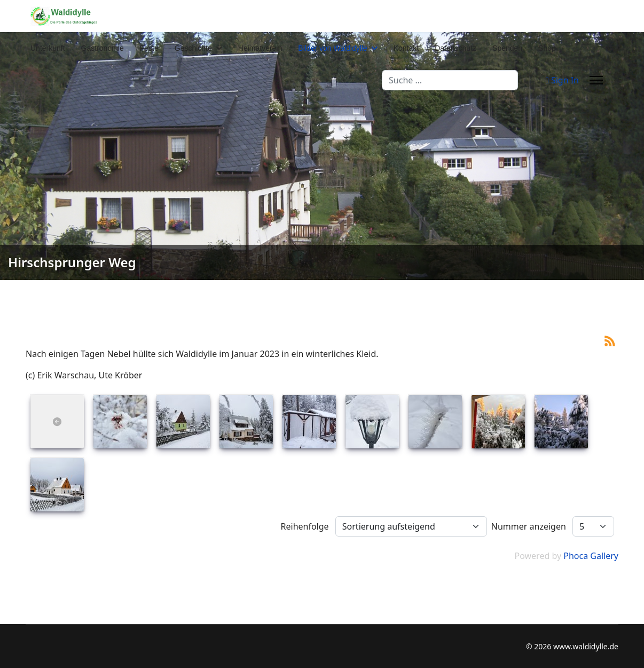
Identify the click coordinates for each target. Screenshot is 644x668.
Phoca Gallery (591, 556)
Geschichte (193, 48)
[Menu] (596, 80)
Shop (547, 48)
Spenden (507, 48)
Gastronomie (103, 48)
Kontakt (406, 48)
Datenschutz (455, 48)
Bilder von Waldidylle (332, 48)
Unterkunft (48, 48)
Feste (149, 48)
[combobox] (450, 80)
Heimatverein (260, 48)
